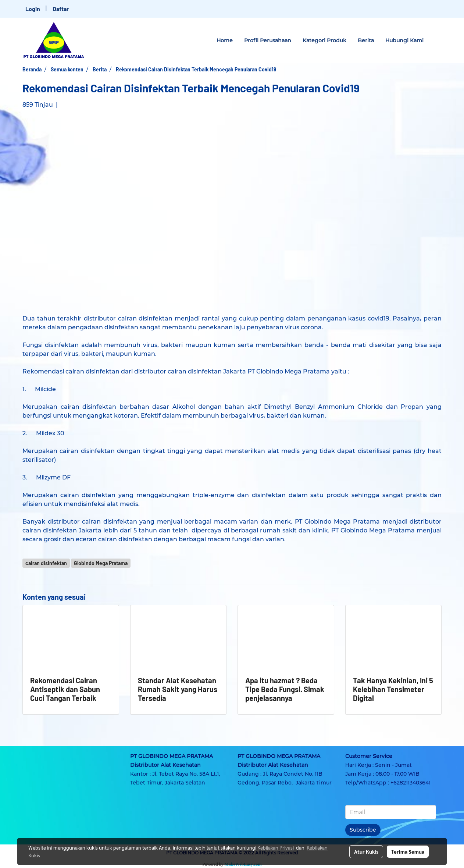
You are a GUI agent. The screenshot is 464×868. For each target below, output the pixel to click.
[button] (436, 40)
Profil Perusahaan (268, 40)
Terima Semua (408, 851)
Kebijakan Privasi (276, 847)
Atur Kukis (366, 851)
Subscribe (363, 830)
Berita (366, 40)
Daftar (61, 9)
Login (33, 9)
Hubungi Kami (404, 40)
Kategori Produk (324, 40)
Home (225, 40)
